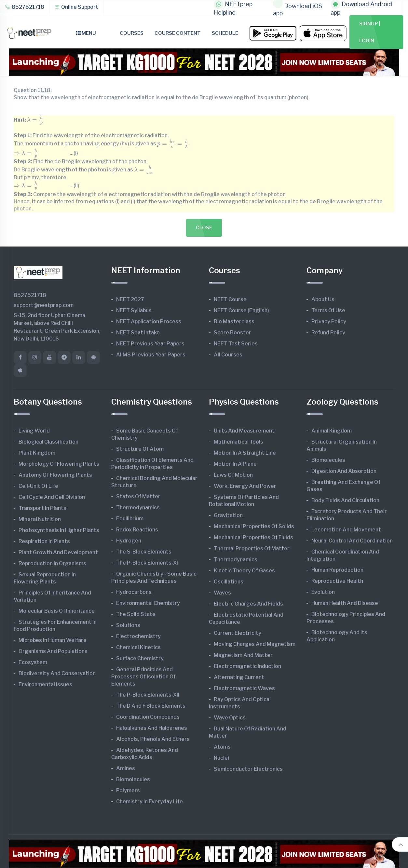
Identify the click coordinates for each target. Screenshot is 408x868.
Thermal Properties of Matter (252, 548)
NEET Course (230, 299)
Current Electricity (238, 633)
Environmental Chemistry (148, 603)
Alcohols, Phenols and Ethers (153, 739)
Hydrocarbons (134, 592)
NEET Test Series (236, 344)
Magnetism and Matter (243, 655)
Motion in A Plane (235, 464)
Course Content (178, 33)
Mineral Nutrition (40, 519)
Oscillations (229, 582)
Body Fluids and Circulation (345, 500)
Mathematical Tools (238, 442)
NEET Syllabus (134, 310)
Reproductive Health (337, 581)
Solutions (128, 625)
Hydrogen (129, 541)
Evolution (323, 592)
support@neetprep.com (44, 305)
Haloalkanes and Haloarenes (152, 728)
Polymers (128, 790)
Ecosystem (33, 662)
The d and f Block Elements (151, 706)
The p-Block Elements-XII (148, 695)
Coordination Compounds (148, 717)
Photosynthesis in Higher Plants (59, 530)
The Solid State (136, 614)
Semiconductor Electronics (248, 769)
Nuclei (221, 758)
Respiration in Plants (44, 541)
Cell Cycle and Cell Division (52, 497)
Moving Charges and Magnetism (255, 644)
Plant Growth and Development (58, 552)
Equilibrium (130, 519)
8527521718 (25, 7)
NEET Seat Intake (138, 333)
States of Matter (138, 496)
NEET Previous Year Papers (150, 344)
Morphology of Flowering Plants (59, 464)
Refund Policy (328, 333)
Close (204, 228)
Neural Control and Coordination (352, 541)
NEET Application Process (149, 321)
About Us (323, 299)
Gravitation (228, 515)
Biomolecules (133, 779)
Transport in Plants (42, 508)
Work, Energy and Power (245, 486)
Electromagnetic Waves (244, 688)
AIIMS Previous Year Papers (151, 355)
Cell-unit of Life (38, 486)
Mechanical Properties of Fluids (253, 537)
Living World (34, 431)
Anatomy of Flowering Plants (55, 475)
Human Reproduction (337, 570)
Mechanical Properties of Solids (254, 526)
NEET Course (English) (241, 310)
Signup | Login (370, 32)
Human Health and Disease (345, 603)
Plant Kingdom (37, 453)
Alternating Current (239, 677)
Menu (86, 33)
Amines (126, 768)
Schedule (225, 33)
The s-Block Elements (144, 552)
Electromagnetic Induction (247, 666)
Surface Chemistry (140, 658)
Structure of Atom (140, 449)
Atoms (222, 747)
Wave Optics (230, 718)
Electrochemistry (138, 636)
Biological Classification (48, 442)
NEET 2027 (130, 299)
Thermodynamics (138, 507)
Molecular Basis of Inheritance (57, 611)
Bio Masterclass (234, 321)
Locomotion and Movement (346, 530)
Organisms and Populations (53, 651)
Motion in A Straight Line (245, 453)
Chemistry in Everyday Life (150, 801)
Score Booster (232, 333)
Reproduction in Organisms (52, 563)
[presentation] (35, 120)
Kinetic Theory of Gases (244, 571)
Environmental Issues (45, 684)
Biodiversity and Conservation (57, 673)
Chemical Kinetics (138, 647)
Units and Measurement (244, 431)
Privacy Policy (329, 321)
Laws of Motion (233, 475)
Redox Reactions (137, 530)
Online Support (76, 7)
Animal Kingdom (332, 431)
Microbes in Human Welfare (53, 640)
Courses (132, 33)
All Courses (228, 355)
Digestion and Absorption (344, 471)
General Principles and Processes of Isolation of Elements (143, 677)
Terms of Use (328, 310)
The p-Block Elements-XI (147, 563)
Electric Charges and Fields (248, 604)
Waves (222, 593)
